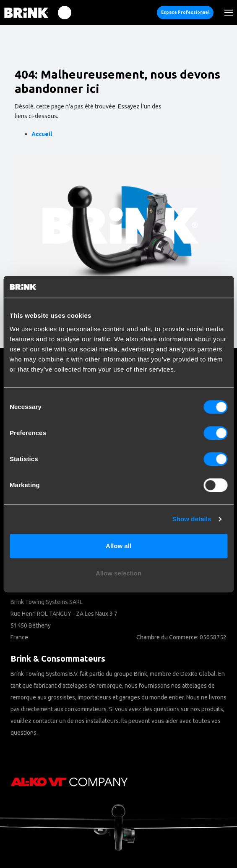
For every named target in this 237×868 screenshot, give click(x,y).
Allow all (118, 546)
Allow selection (118, 573)
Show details (192, 519)
